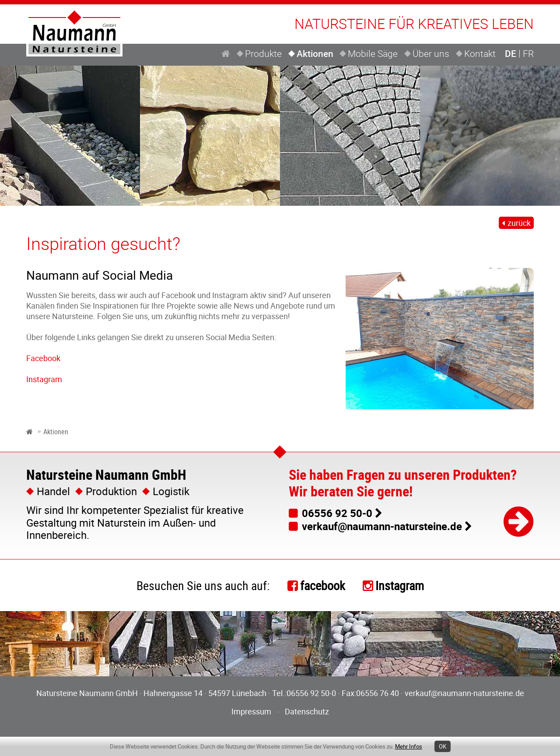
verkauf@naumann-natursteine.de (382, 526)
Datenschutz (307, 711)
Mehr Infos (409, 746)
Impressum (251, 711)
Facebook (43, 358)
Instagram (44, 379)
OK (443, 746)
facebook (323, 585)
